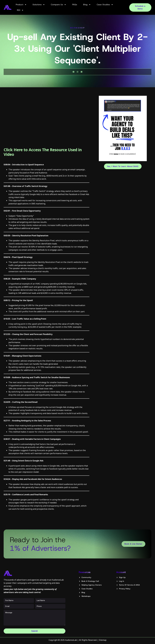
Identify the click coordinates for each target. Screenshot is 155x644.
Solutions (39, 5)
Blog (87, 5)
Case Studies (105, 5)
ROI (20, 10)
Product (21, 5)
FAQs (75, 5)
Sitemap (103, 640)
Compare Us (58, 5)
